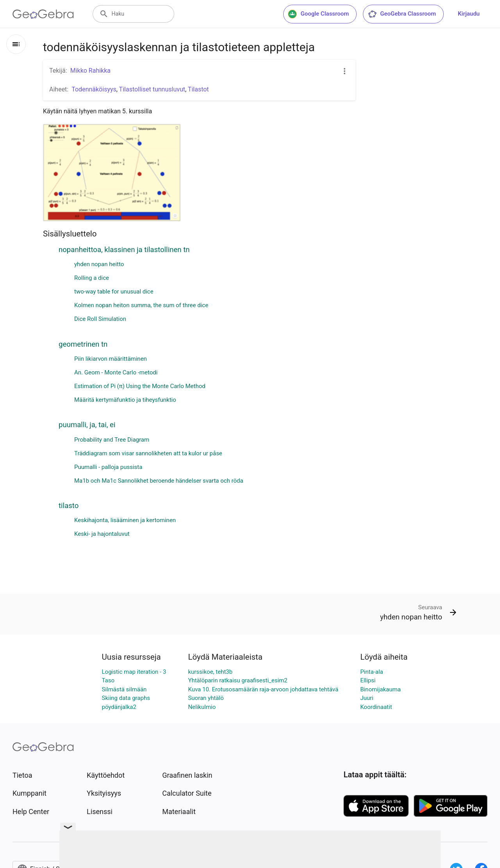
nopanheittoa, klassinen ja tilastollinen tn (124, 250)
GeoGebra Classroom (402, 14)
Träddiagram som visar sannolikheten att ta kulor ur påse (148, 453)
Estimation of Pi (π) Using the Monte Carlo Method (140, 386)
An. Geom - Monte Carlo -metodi (116, 372)
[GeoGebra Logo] (43, 14)
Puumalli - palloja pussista (108, 467)
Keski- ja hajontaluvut (102, 534)
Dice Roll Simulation (100, 319)
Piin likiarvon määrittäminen (111, 359)
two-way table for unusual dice (114, 292)
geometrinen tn (83, 344)
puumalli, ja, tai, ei (87, 425)
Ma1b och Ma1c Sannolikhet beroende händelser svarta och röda (159, 481)
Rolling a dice (92, 278)
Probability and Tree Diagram (112, 440)
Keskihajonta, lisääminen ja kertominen (125, 520)
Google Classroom (318, 14)
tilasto (69, 506)
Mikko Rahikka (90, 71)
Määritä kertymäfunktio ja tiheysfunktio (125, 400)
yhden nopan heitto (99, 264)
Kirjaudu (469, 14)
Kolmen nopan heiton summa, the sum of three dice (141, 305)
